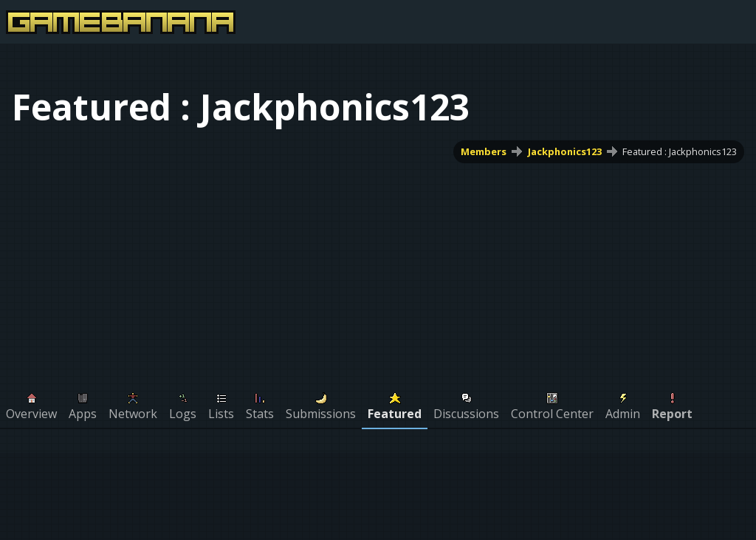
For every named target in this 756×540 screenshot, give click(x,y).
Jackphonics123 (565, 151)
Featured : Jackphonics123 (680, 151)
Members (484, 151)
